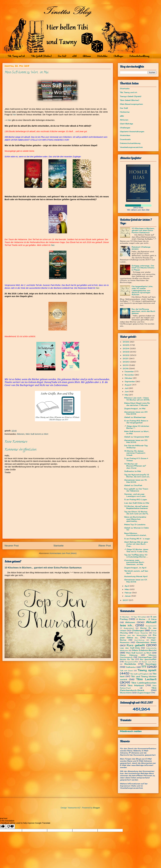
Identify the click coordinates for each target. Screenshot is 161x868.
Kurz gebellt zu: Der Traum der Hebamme (136, 490)
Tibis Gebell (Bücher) (41, 56)
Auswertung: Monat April (136, 576)
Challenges (118, 56)
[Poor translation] (10, 826)
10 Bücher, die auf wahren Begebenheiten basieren (136, 507)
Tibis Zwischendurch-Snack (138, 689)
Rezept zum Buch (149, 662)
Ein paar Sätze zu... (138, 636)
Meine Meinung (129, 655)
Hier (9, 120)
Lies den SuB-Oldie (130, 648)
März (127, 589)
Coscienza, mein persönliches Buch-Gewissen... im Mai (134, 562)
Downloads (125, 139)
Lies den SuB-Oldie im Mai (137, 503)
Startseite (58, 546)
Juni (127, 391)
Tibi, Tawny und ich (16, 56)
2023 (126, 352)
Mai (127, 395)
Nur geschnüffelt (148, 659)
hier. (53, 245)
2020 (126, 362)
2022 (126, 355)
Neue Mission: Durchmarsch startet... (135, 534)
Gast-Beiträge (126, 124)
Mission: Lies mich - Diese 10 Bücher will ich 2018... (137, 399)
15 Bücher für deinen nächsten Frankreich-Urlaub (135, 453)
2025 (126, 345)
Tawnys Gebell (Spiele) (131, 96)
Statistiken (102, 56)
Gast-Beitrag (139, 640)
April (127, 586)
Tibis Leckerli (146, 679)
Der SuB (62, 56)
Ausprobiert (129, 628)
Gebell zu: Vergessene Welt (137, 437)
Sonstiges (151, 664)
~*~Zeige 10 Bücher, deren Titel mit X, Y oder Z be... (136, 550)
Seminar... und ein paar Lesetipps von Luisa (135, 495)
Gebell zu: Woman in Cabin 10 (136, 529)
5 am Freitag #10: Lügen (136, 499)
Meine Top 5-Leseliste (135, 524)
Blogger (96, 808)
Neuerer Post (12, 546)
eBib (74, 56)
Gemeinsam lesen (146, 642)
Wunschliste (126, 693)
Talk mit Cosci (126, 671)
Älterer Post (105, 546)
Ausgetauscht (151, 626)
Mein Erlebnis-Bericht (144, 650)
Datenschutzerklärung (139, 56)
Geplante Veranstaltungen (132, 131)
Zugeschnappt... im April (135, 568)
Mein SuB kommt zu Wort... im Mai (137, 432)
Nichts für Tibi (127, 659)
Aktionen (87, 56)
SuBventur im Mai (133, 471)
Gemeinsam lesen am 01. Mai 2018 (136, 581)
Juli (127, 388)
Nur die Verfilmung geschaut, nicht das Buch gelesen (143, 311)
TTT (144, 667)
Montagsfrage (145, 657)
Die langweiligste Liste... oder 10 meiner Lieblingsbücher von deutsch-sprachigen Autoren (142, 290)
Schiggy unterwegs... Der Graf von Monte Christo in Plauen (143, 268)
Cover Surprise (141, 633)
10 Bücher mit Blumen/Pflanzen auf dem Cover (135, 466)
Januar (128, 596)
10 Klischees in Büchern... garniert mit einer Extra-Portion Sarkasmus (43, 568)
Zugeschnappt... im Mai (135, 408)
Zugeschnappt (144, 693)
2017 (126, 600)
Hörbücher (125, 112)
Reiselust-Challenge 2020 (141, 248)
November (130, 375)
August (128, 385)
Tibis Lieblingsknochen (144, 683)
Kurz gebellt (136, 645)
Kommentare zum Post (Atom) (63, 553)
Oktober (129, 378)
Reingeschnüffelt (131, 662)
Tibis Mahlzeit (136, 685)
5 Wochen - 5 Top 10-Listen (133, 617)
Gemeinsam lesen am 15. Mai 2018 (136, 481)
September (130, 381)
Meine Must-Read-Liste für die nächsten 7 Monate (137, 404)
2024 (126, 348)
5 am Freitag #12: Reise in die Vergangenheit (136, 422)
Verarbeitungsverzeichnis (131, 147)
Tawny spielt (147, 670)
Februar (128, 593)
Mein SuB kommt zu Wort (37, 434)
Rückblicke (130, 664)
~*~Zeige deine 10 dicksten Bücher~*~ (137, 427)
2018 (126, 368)
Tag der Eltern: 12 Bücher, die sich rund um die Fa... (136, 513)
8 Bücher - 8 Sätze (146, 619)
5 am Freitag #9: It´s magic (137, 539)
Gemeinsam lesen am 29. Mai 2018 (136, 413)
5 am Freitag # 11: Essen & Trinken (136, 459)
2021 (126, 358)
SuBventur (131, 667)
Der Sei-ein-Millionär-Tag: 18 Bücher (136, 446)
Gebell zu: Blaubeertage (135, 417)
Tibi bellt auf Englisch (139, 674)
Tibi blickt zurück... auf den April (136, 572)
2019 (126, 365)
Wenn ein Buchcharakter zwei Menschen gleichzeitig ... (135, 519)
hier (14, 115)
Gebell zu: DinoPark (133, 485)
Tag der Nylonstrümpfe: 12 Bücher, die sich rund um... (137, 476)
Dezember (130, 371)
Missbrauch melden (131, 731)
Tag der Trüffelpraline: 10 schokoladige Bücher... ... (136, 556)
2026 (126, 342)
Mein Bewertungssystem (131, 104)
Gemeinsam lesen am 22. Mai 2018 (136, 441)
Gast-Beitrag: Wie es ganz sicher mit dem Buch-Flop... (136, 544)
